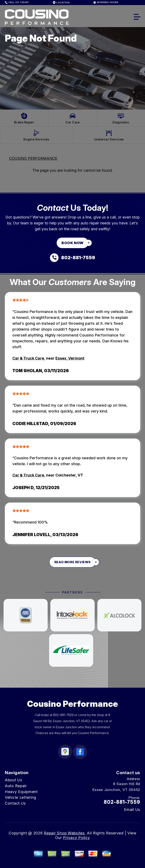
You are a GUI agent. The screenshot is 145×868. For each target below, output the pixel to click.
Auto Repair (16, 786)
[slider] (21, 300)
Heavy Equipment (21, 792)
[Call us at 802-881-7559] (72, 258)
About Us (14, 780)
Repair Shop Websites (64, 833)
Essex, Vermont (70, 358)
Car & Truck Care (28, 358)
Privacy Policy (76, 838)
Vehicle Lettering (20, 797)
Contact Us (15, 803)
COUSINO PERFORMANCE (33, 158)
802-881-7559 (63, 715)
